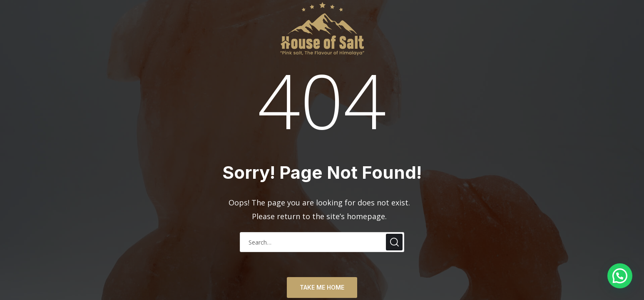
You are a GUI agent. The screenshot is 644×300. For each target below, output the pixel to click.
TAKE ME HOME (322, 287)
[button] (620, 276)
